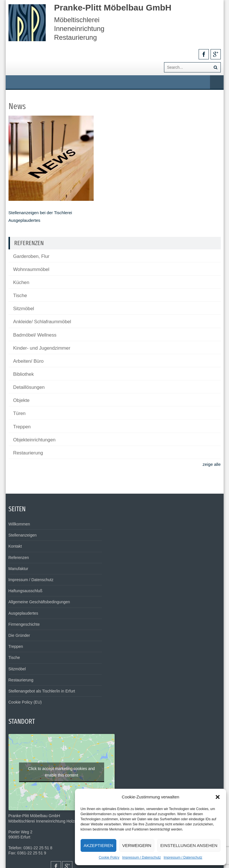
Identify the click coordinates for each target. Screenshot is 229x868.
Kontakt (15, 546)
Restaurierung (28, 453)
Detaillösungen (29, 387)
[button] (218, 797)
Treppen (22, 427)
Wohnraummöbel (31, 269)
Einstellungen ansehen (189, 845)
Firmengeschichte (24, 624)
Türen (19, 413)
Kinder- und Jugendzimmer (42, 348)
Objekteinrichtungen (34, 440)
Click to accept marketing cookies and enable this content (61, 772)
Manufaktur (18, 569)
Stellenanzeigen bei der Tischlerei (40, 213)
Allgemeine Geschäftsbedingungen (39, 602)
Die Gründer (19, 635)
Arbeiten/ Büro (28, 361)
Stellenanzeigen (23, 535)
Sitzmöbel (24, 309)
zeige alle (212, 464)
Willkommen (19, 524)
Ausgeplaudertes (25, 220)
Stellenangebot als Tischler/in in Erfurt (42, 691)
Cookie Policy (109, 857)
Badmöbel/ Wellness (35, 335)
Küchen (21, 282)
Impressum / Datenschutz (142, 857)
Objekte (21, 400)
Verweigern (137, 845)
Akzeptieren (98, 845)
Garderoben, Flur (31, 256)
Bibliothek (23, 374)
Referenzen (19, 558)
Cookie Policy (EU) (25, 702)
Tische (20, 296)
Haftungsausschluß (26, 591)
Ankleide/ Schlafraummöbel (42, 322)
